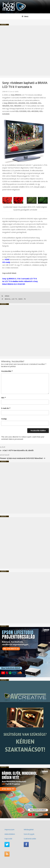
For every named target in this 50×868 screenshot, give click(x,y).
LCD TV (14, 299)
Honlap (4, 419)
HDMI (7, 259)
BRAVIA (8, 299)
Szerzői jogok (29, 834)
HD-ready (6, 262)
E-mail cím (6, 408)
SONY (21, 299)
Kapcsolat (8, 839)
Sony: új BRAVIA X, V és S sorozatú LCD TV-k (20, 279)
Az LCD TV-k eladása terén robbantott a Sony (20, 281)
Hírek (7, 296)
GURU (17, 92)
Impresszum (9, 829)
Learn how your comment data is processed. (23, 438)
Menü (25, 16)
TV (25, 299)
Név (3, 398)
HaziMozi (7, 2)
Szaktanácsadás (30, 839)
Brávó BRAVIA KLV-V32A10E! (14, 284)
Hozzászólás (7, 371)
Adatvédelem (10, 834)
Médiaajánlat (29, 829)
